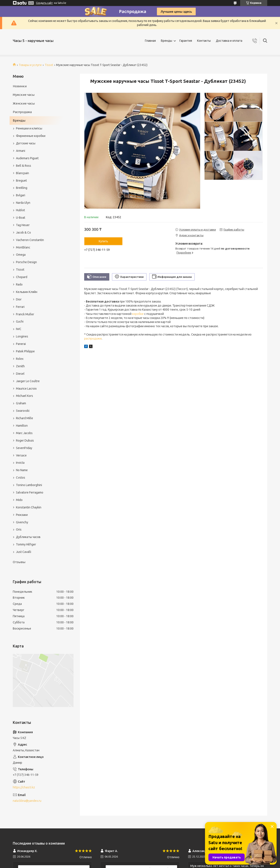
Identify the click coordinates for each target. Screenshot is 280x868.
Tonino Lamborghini (29, 485)
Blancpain (22, 173)
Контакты (204, 41)
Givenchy (22, 522)
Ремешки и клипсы (29, 128)
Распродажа (22, 112)
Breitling (22, 188)
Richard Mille (25, 418)
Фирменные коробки (31, 136)
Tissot (49, 65)
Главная (150, 41)
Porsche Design (26, 262)
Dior (19, 299)
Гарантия (186, 41)
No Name (22, 470)
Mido (19, 500)
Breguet (21, 181)
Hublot (20, 210)
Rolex (20, 359)
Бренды (167, 41)
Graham (21, 403)
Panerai (21, 344)
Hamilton (22, 426)
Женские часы (24, 103)
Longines (22, 336)
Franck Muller (25, 314)
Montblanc (23, 247)
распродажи (93, 339)
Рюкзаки (22, 515)
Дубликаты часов (28, 537)
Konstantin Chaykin (29, 507)
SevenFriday (24, 448)
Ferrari (20, 307)
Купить (103, 241)
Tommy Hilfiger (26, 544)
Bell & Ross (24, 166)
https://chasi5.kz (24, 787)
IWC (19, 329)
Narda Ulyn (23, 203)
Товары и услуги (30, 65)
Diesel (20, 374)
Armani (21, 151)
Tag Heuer (23, 225)
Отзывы (19, 562)
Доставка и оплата (229, 41)
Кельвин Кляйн (27, 292)
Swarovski (23, 411)
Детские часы (26, 143)
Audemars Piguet (27, 158)
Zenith (20, 366)
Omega (21, 255)
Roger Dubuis (25, 440)
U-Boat (21, 218)
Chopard (22, 277)
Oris (19, 529)
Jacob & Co (23, 232)
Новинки (20, 86)
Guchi (20, 321)
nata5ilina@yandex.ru (27, 801)
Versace (21, 455)
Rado (19, 284)
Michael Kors (25, 396)
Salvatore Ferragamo (30, 492)
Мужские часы (24, 95)
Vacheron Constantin (30, 240)
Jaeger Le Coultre (28, 381)
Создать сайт (44, 3)
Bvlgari (21, 195)
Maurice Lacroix (26, 389)
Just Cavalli (24, 552)
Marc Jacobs (24, 433)
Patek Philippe (25, 351)
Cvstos (21, 478)
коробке (138, 314)
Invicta (20, 463)
